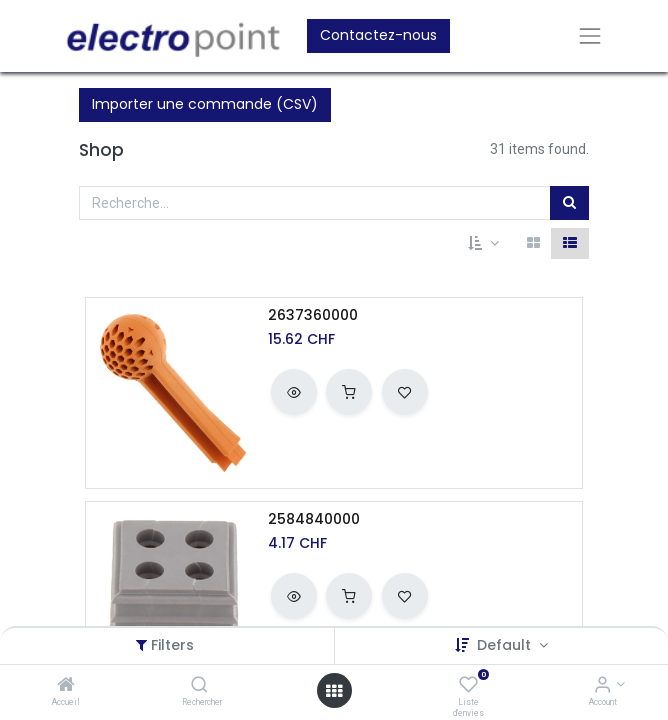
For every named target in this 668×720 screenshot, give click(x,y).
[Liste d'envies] (468, 686)
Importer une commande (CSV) (205, 104)
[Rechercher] (199, 686)
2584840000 (314, 519)
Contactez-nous (378, 35)
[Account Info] (602, 686)
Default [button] (506, 645)
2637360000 (313, 315)
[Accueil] (66, 686)
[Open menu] (334, 691)
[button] (483, 244)
